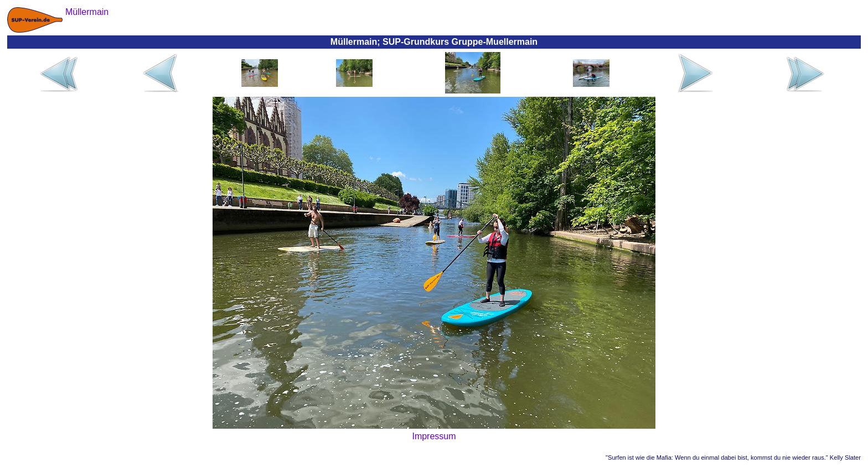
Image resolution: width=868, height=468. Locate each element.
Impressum (434, 436)
